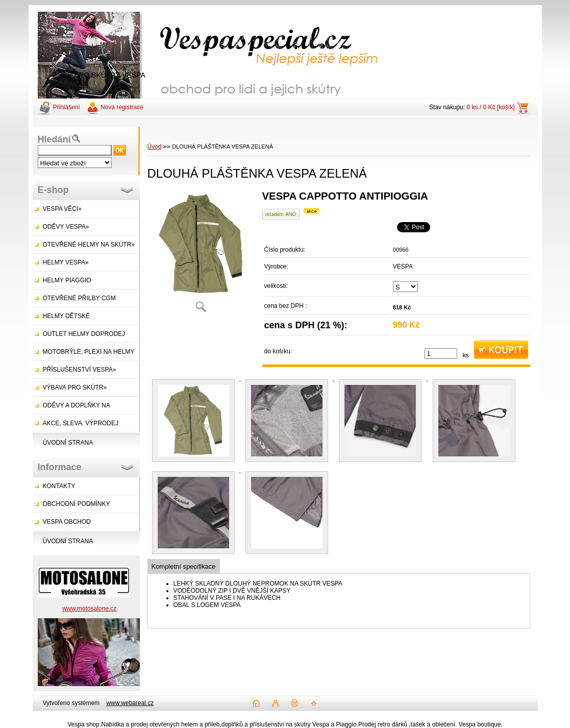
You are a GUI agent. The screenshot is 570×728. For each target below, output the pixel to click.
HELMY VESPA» (66, 262)
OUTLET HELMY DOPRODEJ (84, 334)
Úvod (155, 147)
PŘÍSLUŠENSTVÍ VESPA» (80, 370)
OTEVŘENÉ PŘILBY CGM (79, 298)
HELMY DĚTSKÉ (66, 316)
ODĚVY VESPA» (66, 227)
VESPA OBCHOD (67, 522)
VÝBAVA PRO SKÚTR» (75, 387)
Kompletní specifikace (184, 566)
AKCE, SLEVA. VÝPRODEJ (81, 423)
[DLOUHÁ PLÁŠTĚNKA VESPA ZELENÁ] (201, 255)
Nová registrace (122, 107)
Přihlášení (67, 107)
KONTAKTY (59, 486)
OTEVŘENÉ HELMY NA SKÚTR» (89, 245)
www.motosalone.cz (89, 609)
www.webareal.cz (130, 703)
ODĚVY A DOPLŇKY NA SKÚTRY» (71, 408)
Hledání (54, 139)
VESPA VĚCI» (62, 209)
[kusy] (441, 354)
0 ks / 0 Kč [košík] (490, 107)
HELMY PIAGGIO (67, 280)
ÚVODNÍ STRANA (68, 443)
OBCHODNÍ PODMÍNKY (77, 504)
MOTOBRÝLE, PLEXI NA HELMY (89, 352)
